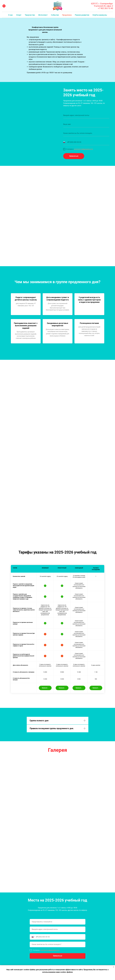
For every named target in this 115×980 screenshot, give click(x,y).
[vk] (4, 6)
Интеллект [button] (43, 15)
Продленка (67, 15)
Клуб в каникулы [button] (100, 15)
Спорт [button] (19, 15)
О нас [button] (10, 15)
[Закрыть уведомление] (114, 967)
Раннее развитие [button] (82, 15)
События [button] (55, 15)
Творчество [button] (30, 15)
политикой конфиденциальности (83, 149)
